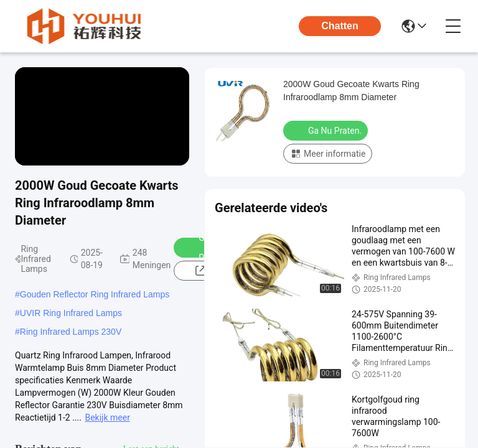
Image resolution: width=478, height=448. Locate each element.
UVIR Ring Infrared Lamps (71, 313)
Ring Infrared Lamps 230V (71, 332)
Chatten (340, 26)
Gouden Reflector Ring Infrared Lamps (95, 294)
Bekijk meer (107, 418)
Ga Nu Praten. (327, 130)
